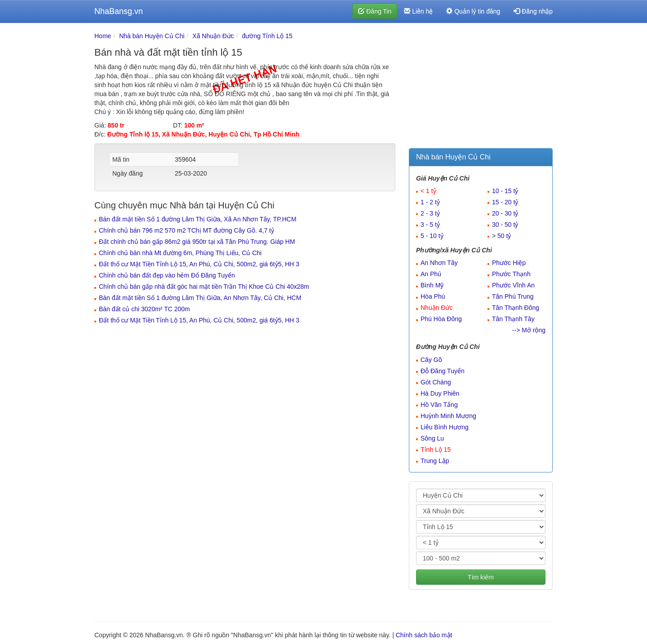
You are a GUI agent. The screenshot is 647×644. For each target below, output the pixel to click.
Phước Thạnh (511, 274)
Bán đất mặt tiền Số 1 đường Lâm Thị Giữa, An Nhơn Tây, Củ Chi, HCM (200, 298)
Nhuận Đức (437, 308)
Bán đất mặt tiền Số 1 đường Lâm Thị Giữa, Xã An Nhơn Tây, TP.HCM (198, 219)
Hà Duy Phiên (440, 393)
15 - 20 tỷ (505, 202)
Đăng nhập (533, 11)
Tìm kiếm (481, 577)
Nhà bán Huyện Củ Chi (152, 36)
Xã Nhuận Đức (213, 36)
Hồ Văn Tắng (439, 405)
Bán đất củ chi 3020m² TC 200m (144, 309)
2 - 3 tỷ (430, 213)
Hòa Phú (433, 296)
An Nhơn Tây (439, 263)
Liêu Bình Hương (445, 427)
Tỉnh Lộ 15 (436, 450)
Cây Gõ (431, 360)
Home (103, 36)
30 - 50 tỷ (505, 225)
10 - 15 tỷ (505, 191)
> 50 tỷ (501, 236)
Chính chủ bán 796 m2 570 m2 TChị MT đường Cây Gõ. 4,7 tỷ (186, 230)
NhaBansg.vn (119, 11)
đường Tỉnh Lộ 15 (267, 36)
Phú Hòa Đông (441, 319)
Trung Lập (435, 461)
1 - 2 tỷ (430, 202)
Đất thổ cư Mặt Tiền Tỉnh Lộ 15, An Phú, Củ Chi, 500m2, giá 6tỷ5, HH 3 (199, 264)
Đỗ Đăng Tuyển (443, 371)
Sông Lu (432, 438)
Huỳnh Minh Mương (448, 416)
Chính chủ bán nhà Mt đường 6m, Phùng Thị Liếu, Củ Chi (180, 253)
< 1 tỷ (428, 191)
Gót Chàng (436, 382)
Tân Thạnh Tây (513, 319)
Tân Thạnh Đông (516, 308)
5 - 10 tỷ (432, 236)
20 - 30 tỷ (505, 213)
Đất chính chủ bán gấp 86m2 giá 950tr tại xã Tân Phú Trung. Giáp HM (197, 242)
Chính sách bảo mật (424, 635)
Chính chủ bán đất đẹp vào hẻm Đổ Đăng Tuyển (167, 275)
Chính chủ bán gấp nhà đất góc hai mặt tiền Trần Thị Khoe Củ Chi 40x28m (204, 287)
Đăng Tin (375, 11)
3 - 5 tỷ (430, 225)
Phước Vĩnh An (513, 285)
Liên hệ (418, 11)
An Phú (431, 274)
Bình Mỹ (432, 285)
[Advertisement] (481, 88)
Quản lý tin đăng (473, 11)
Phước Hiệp (509, 263)
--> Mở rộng (529, 330)
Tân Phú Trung (513, 296)
